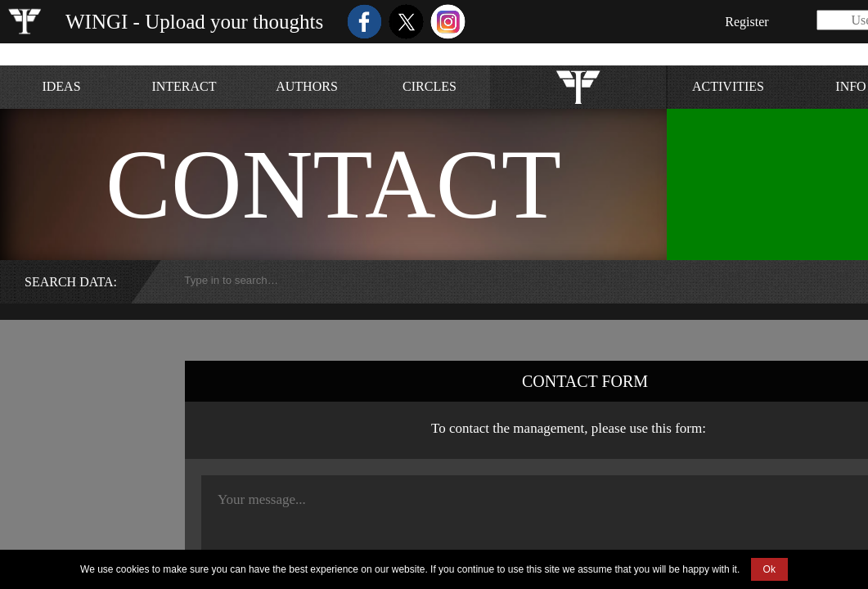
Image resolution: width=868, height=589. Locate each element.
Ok (769, 569)
